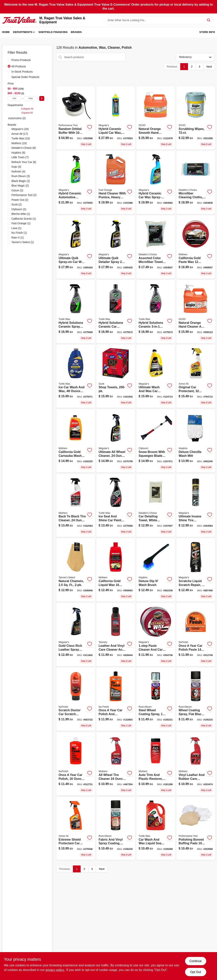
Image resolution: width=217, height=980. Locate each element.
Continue (195, 961)
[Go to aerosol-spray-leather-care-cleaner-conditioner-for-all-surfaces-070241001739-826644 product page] (116, 635)
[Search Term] (159, 20)
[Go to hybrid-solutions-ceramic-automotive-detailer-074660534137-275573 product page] (156, 312)
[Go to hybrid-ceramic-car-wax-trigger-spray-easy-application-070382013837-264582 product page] (156, 183)
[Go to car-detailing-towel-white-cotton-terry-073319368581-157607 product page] (156, 506)
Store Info (207, 32)
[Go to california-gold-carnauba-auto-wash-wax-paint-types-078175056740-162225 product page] (76, 441)
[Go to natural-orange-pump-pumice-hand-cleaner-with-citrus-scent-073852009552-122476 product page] (156, 118)
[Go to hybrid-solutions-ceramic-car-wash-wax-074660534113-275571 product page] (76, 376)
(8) (24, 148)
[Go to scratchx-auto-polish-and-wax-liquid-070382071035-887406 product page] (196, 570)
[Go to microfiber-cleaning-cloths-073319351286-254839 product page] (196, 183)
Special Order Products (25, 77)
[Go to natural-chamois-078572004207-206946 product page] (76, 570)
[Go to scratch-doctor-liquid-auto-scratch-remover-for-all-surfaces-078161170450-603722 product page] (76, 699)
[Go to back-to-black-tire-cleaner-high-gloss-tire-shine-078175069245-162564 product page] (76, 506)
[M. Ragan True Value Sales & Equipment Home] (19, 20)
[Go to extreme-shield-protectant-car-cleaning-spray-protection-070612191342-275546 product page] (76, 829)
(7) (20, 157)
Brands (76, 32)
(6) (24, 162)
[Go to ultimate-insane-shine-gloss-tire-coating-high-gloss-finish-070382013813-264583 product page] (196, 506)
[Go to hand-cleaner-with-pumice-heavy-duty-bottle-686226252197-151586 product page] (116, 183)
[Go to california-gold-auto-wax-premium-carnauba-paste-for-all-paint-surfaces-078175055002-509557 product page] (196, 247)
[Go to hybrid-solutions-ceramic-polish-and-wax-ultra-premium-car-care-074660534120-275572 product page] (116, 312)
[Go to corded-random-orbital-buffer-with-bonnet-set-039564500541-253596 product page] (76, 118)
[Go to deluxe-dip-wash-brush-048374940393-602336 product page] (156, 570)
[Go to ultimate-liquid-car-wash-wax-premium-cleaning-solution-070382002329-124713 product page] (156, 376)
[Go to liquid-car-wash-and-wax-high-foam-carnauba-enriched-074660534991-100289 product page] (156, 829)
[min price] (14, 98)
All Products (19, 66)
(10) (19, 143)
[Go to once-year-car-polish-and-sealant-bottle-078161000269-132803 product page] (116, 699)
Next (209, 67)
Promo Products (21, 60)
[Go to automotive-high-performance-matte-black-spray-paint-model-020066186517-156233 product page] (196, 699)
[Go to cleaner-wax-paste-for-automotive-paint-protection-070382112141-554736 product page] (156, 635)
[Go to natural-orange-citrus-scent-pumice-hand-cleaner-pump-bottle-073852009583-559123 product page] (196, 312)
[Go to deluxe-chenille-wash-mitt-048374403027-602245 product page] (196, 441)
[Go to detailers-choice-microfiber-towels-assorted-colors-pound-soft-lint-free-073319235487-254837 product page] (156, 247)
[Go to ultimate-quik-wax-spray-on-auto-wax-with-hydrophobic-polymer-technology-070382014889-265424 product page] (76, 247)
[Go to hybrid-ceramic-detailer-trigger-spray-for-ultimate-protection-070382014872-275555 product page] (76, 183)
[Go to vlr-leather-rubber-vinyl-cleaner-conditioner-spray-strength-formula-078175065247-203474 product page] (196, 764)
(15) (21, 138)
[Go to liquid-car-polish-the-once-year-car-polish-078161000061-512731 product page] (76, 764)
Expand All (27, 113)
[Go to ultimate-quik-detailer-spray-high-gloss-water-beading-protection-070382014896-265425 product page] (116, 247)
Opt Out (195, 972)
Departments (23, 32)
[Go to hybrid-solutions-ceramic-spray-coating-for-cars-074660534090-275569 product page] (76, 312)
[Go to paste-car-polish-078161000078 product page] (196, 635)
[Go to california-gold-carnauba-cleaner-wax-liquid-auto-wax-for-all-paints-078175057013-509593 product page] (116, 570)
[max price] (31, 98)
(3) (21, 176)
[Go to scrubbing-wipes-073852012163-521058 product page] (196, 118)
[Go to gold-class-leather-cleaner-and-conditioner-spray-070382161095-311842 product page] (76, 635)
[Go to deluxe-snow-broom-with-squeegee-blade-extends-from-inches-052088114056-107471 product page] (156, 441)
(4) (16, 167)
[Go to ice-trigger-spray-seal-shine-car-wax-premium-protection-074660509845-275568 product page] (116, 506)
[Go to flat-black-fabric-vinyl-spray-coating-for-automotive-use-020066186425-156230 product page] (116, 829)
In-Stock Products (22, 72)
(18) (20, 129)
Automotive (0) (17, 118)
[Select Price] (42, 98)
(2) (21, 181)
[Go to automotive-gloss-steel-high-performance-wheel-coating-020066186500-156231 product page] (156, 699)
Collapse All (27, 109)
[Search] (209, 20)
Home (6, 32)
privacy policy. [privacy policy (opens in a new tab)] (55, 970)
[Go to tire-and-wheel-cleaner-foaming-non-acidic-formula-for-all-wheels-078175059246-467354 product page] (116, 764)
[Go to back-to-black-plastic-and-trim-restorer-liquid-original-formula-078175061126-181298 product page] (156, 764)
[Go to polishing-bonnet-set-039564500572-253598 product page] (196, 829)
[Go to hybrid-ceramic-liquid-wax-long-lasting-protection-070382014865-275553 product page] (116, 118)
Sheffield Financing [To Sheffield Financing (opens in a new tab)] (53, 32)
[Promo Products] (9, 60)
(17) (20, 134)
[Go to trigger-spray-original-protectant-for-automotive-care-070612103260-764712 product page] (196, 376)
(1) (21, 214)
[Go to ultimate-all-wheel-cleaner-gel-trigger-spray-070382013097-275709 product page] (116, 441)
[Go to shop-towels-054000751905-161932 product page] (116, 376)
